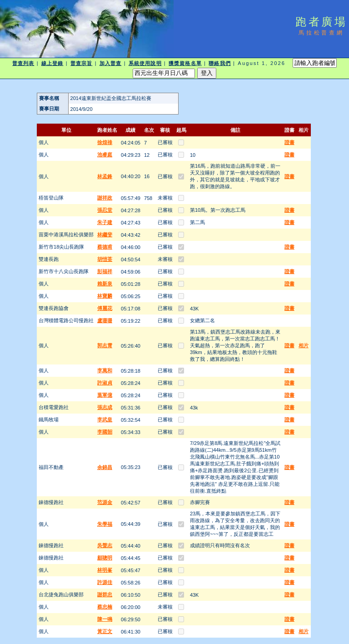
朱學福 (105, 524)
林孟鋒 (105, 176)
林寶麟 (105, 296)
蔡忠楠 (105, 607)
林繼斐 (105, 235)
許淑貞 (105, 383)
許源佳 (105, 582)
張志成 (105, 407)
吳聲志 (105, 545)
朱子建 (105, 222)
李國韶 (105, 432)
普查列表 (23, 63)
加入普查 (110, 63)
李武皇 (105, 419)
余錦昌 (105, 467)
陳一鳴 (105, 619)
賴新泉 (105, 284)
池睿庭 (105, 155)
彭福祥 (105, 271)
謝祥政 (105, 198)
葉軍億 (105, 395)
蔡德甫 (105, 247)
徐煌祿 (105, 142)
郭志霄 (105, 345)
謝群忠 (105, 594)
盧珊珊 (105, 320)
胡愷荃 (105, 259)
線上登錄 (52, 63)
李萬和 (105, 370)
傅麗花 (105, 308)
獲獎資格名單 (185, 63)
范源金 (105, 502)
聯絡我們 (219, 63)
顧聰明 (105, 558)
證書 (289, 142)
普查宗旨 (81, 63)
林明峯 (105, 570)
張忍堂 (105, 210)
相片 (304, 345)
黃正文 (105, 631)
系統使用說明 (145, 63)
